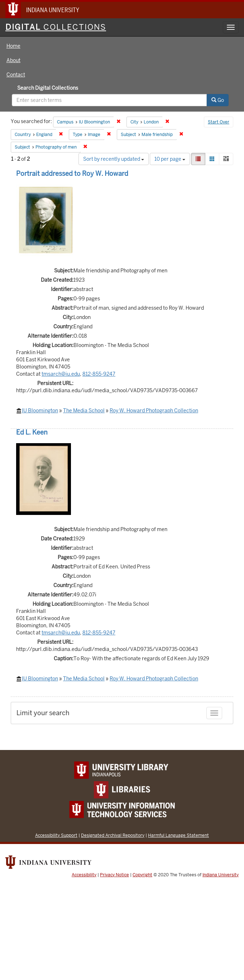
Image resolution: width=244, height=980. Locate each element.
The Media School (84, 411)
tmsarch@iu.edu (61, 374)
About (13, 60)
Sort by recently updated (114, 159)
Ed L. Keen (32, 432)
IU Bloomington (40, 411)
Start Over (219, 122)
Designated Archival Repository (113, 835)
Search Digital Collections (48, 88)
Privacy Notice (114, 875)
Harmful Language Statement (178, 835)
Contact (16, 75)
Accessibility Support (56, 835)
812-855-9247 (99, 374)
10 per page (170, 159)
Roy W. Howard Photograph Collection (154, 411)
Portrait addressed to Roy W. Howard (72, 174)
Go (218, 100)
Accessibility (84, 875)
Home (13, 46)
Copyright (142, 875)
